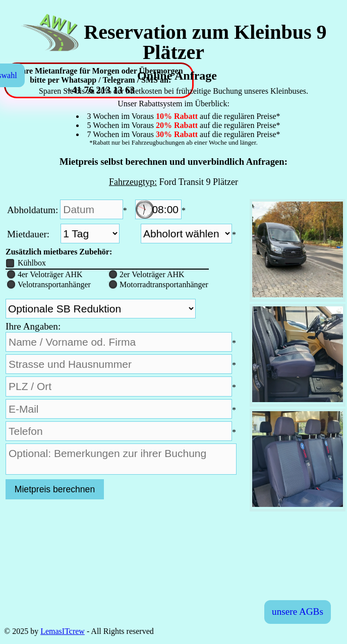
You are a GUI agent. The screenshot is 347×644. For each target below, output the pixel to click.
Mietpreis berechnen (55, 489)
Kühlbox (26, 263)
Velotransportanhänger (48, 284)
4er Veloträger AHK (44, 274)
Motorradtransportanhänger (158, 284)
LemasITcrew (63, 631)
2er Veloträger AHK (146, 274)
